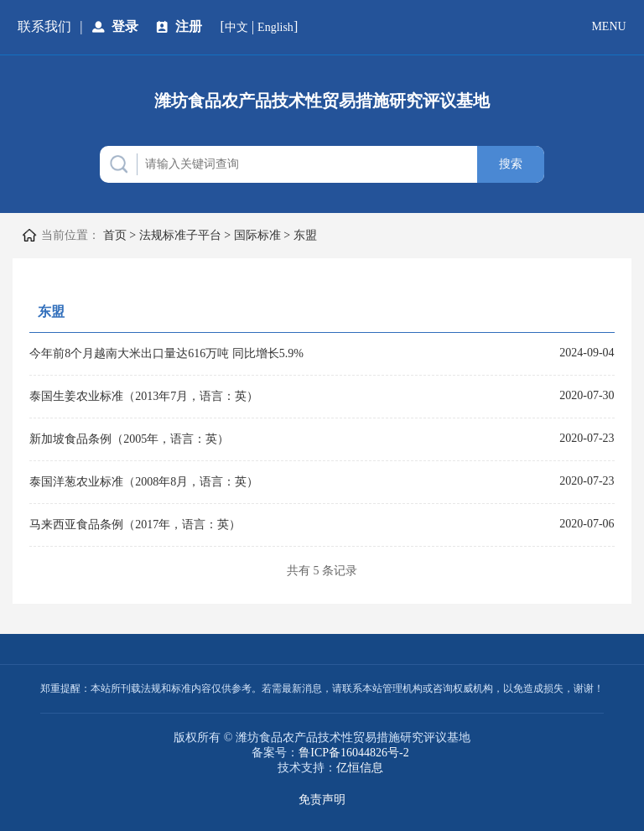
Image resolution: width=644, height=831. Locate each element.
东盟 (305, 235)
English (275, 27)
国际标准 (257, 235)
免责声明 (322, 800)
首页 (115, 235)
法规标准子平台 (180, 235)
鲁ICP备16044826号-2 (353, 753)
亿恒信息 (360, 768)
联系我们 (44, 26)
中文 (236, 27)
